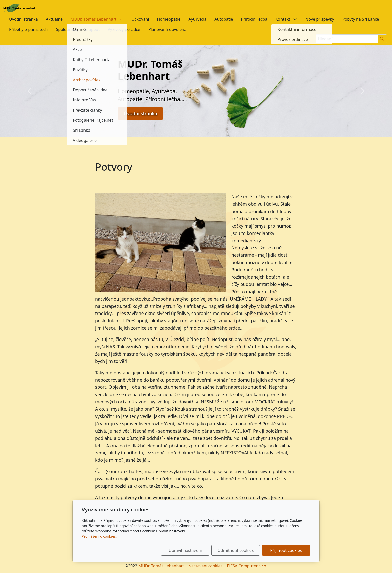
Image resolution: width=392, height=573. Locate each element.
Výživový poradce (124, 29)
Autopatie (224, 19)
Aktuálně (54, 19)
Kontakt (286, 19)
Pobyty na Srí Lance (361, 19)
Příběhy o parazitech (28, 29)
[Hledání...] (347, 39)
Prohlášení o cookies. (99, 536)
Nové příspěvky (320, 19)
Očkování (140, 19)
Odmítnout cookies (236, 550)
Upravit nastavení (185, 550)
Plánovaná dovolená (167, 29)
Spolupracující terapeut (78, 29)
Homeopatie (169, 19)
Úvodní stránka (23, 19)
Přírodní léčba (254, 19)
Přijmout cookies (286, 550)
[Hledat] (382, 39)
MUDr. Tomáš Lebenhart (97, 19)
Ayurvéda (197, 19)
